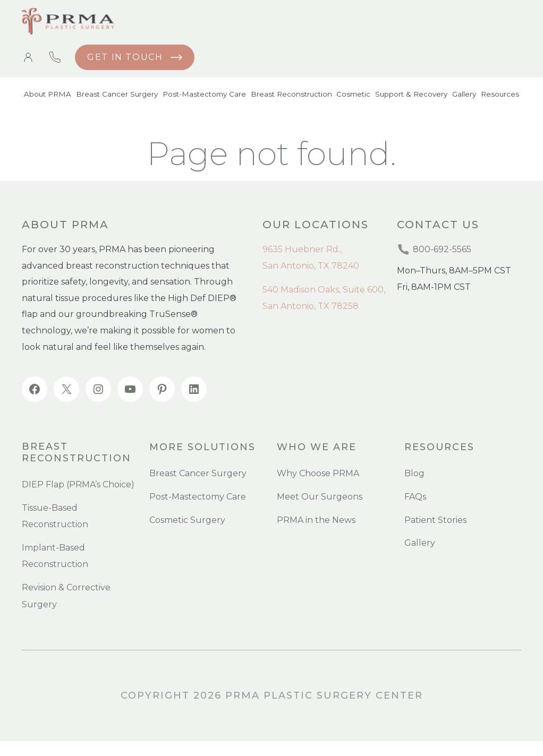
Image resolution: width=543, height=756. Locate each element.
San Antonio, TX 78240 (311, 266)
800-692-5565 (55, 57)
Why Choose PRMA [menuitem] (318, 474)
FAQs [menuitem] (415, 497)
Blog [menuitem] (414, 474)
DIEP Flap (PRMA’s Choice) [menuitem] (78, 483)
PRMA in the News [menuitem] (316, 521)
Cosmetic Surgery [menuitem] (187, 521)
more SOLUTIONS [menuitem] (203, 447)
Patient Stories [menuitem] (435, 521)
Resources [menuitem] (500, 96)
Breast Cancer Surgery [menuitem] (114, 96)
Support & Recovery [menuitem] (409, 96)
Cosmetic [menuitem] (350, 96)
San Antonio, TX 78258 (311, 306)
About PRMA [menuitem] (46, 96)
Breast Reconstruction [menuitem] (287, 96)
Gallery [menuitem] (463, 96)
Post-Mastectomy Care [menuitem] (202, 96)
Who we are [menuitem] (317, 447)
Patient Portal (28, 57)
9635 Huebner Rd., (302, 249)
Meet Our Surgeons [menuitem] (320, 497)
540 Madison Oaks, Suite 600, (324, 290)
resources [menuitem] (440, 447)
